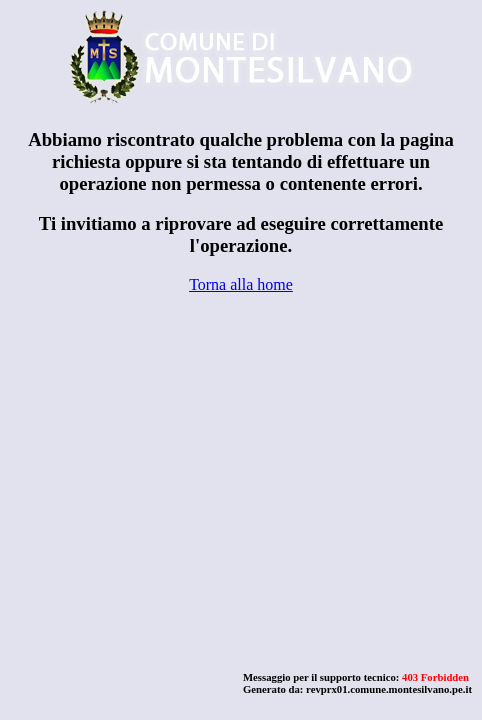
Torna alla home (241, 284)
